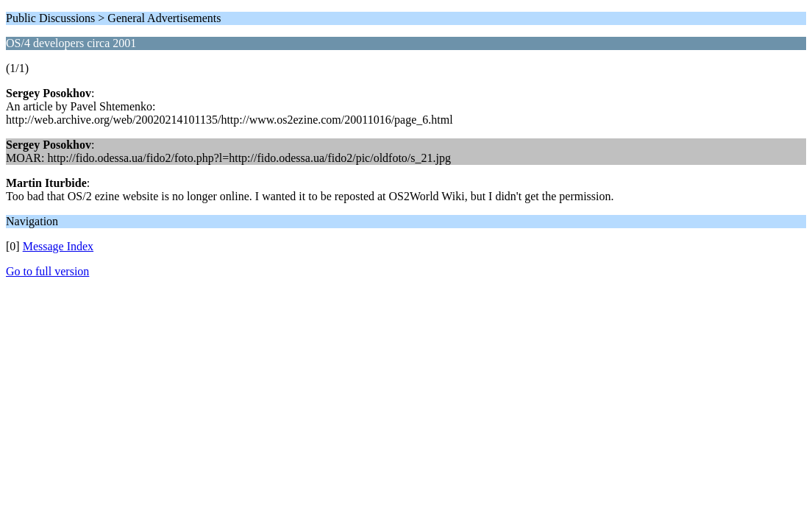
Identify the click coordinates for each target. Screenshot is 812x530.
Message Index (58, 246)
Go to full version (47, 271)
